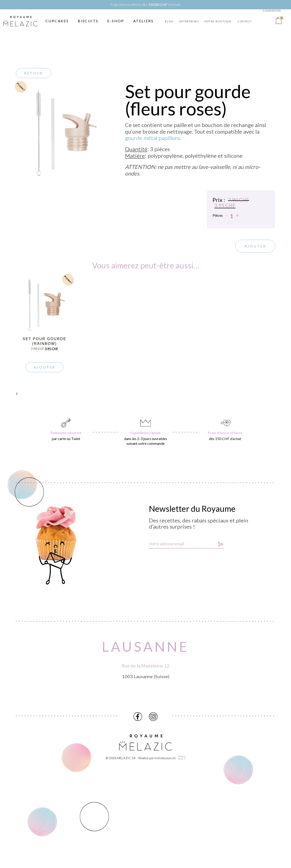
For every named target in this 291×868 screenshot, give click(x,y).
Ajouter (255, 248)
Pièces (218, 217)
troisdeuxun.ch (170, 758)
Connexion (272, 11)
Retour (34, 73)
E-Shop (116, 21)
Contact (245, 21)
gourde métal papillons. (153, 138)
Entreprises (189, 21)
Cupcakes (57, 21)
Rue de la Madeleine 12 (146, 667)
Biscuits (88, 21)
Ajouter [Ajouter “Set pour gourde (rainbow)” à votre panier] (44, 367)
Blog (169, 21)
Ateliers (143, 21)
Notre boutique (218, 21)
